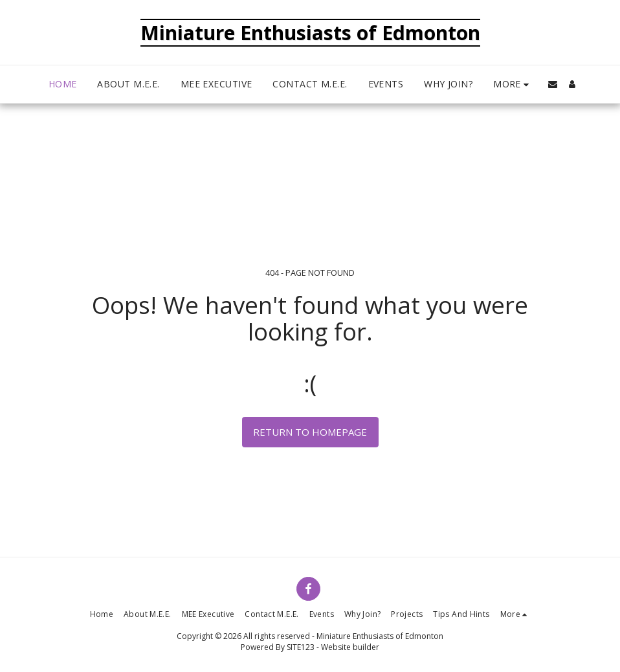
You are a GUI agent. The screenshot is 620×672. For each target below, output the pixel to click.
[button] (553, 84)
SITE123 (301, 647)
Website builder (350, 647)
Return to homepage (310, 432)
